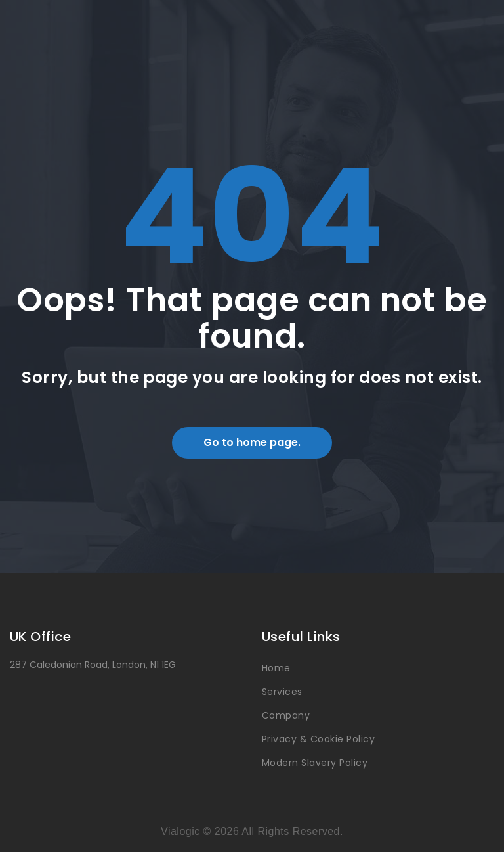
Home (276, 668)
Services (282, 692)
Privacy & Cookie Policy (318, 739)
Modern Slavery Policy (315, 763)
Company (286, 715)
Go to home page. (252, 442)
